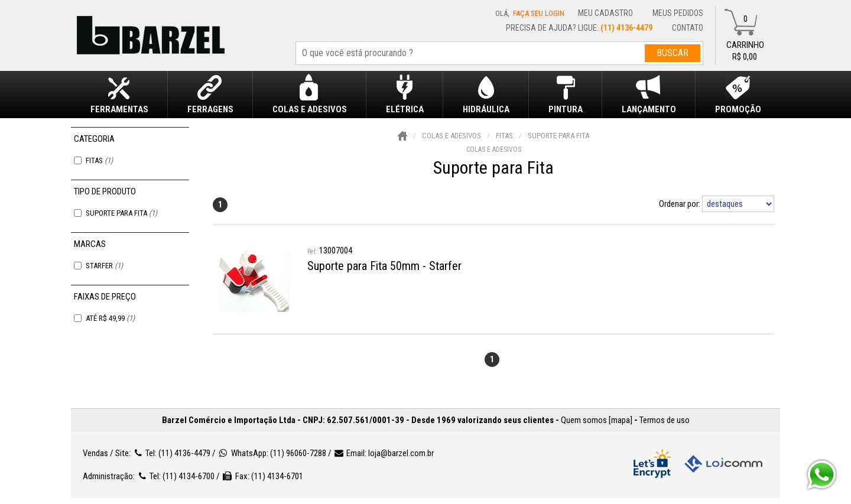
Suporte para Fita (121, 213)
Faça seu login (539, 13)
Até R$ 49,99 (110, 318)
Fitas (99, 160)
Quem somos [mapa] (597, 420)
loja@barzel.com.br (401, 453)
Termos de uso (665, 420)
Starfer (104, 266)
